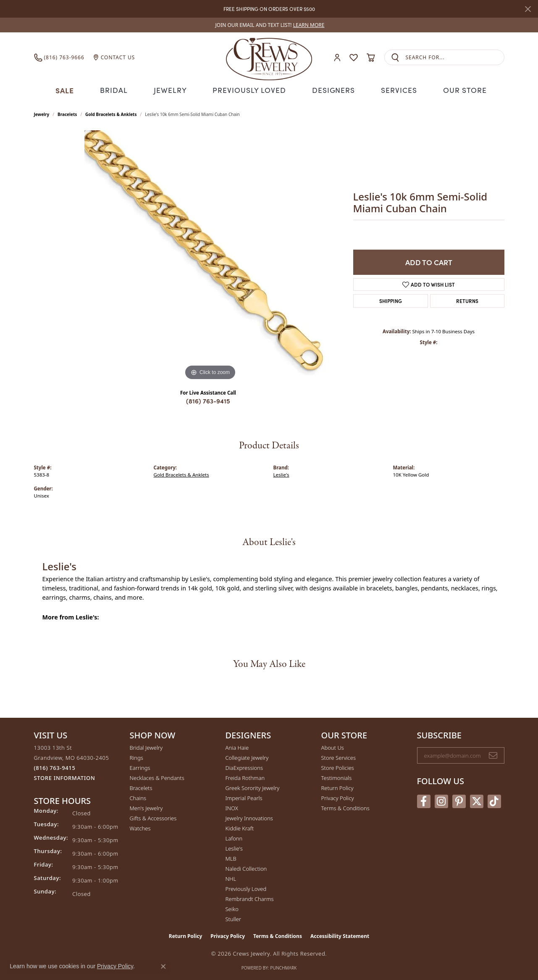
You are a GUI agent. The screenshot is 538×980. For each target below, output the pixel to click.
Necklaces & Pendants (157, 777)
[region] (210, 255)
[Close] (528, 9)
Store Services (339, 756)
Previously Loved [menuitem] (246, 888)
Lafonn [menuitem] (234, 837)
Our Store (461, 90)
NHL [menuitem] (231, 877)
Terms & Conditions (345, 807)
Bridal (117, 90)
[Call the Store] (55, 767)
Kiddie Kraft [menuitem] (240, 827)
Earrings (140, 767)
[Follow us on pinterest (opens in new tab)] (459, 801)
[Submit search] (395, 57)
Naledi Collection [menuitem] (246, 867)
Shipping (391, 300)
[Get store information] (65, 777)
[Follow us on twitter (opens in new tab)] (477, 801)
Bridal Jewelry (146, 746)
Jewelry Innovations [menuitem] (249, 817)
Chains (138, 797)
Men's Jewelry (146, 807)
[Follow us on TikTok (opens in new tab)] (494, 801)
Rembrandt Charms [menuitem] (250, 898)
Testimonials (337, 777)
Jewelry (173, 90)
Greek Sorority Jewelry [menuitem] (253, 787)
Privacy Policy (338, 797)
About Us (333, 746)
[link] (269, 25)
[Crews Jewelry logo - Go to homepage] (269, 57)
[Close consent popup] (163, 967)
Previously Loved (249, 90)
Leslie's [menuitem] (234, 847)
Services (395, 90)
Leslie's (281, 473)
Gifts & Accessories (153, 817)
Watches (140, 827)
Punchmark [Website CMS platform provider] (284, 967)
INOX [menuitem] (232, 807)
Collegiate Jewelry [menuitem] (247, 756)
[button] (337, 57)
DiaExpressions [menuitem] (244, 767)
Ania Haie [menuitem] (237, 746)
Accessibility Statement (340, 935)
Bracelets (67, 113)
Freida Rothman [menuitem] (245, 777)
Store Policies (338, 767)
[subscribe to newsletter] (493, 754)
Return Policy (337, 787)
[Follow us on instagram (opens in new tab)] (441, 801)
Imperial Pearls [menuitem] (244, 797)
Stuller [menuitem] (234, 918)
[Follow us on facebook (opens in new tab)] (424, 801)
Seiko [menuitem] (232, 908)
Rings (136, 756)
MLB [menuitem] (231, 857)
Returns (467, 300)
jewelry (42, 113)
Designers (331, 90)
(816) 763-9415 (208, 400)
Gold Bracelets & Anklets (111, 113)
